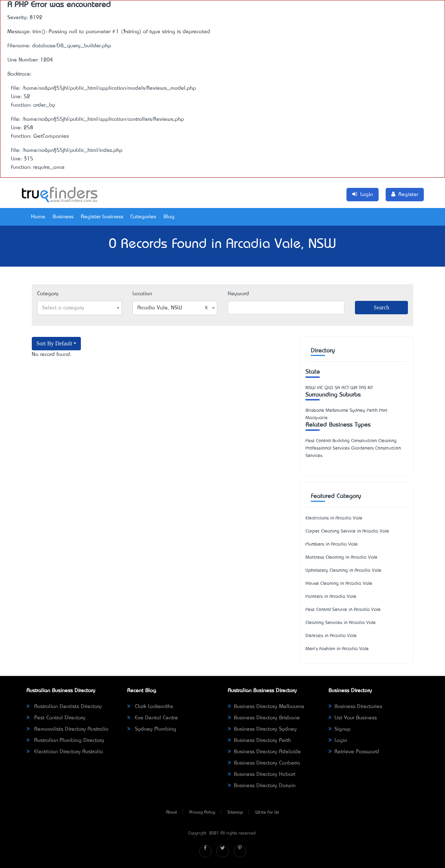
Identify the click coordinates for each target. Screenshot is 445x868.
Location (142, 294)
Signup (340, 729)
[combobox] (79, 308)
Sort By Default (54, 343)
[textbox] (79, 308)
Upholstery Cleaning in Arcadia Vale (343, 570)
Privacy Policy (202, 813)
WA (354, 388)
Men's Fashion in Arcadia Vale (337, 649)
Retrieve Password (354, 752)
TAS (363, 388)
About (171, 813)
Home (38, 217)
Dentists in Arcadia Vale (331, 636)
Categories (143, 217)
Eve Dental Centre (153, 718)
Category (48, 294)
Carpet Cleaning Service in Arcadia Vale (347, 531)
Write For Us (267, 813)
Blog (169, 217)
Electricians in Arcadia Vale (334, 518)
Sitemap (235, 813)
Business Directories (355, 707)
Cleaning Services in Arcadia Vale (341, 623)
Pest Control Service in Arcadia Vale (343, 610)
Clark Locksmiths (150, 707)
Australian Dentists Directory (64, 707)
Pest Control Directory (56, 718)
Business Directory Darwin (262, 786)
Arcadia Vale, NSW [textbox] (173, 308)
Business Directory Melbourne (266, 707)
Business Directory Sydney (262, 729)
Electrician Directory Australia (65, 752)
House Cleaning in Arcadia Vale (339, 584)
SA (337, 388)
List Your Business (353, 718)
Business (63, 217)
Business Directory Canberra (264, 763)
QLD (329, 388)
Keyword (238, 294)
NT (370, 388)
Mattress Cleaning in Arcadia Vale (342, 557)
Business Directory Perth (259, 741)
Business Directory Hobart (262, 774)
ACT (345, 388)
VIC (320, 388)
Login (338, 741)
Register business (102, 217)
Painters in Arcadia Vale (331, 597)
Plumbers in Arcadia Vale (332, 544)
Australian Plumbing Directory (65, 741)
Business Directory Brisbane (264, 718)
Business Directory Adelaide (264, 752)
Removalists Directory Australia (67, 729)
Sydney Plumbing (152, 729)
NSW (310, 388)
